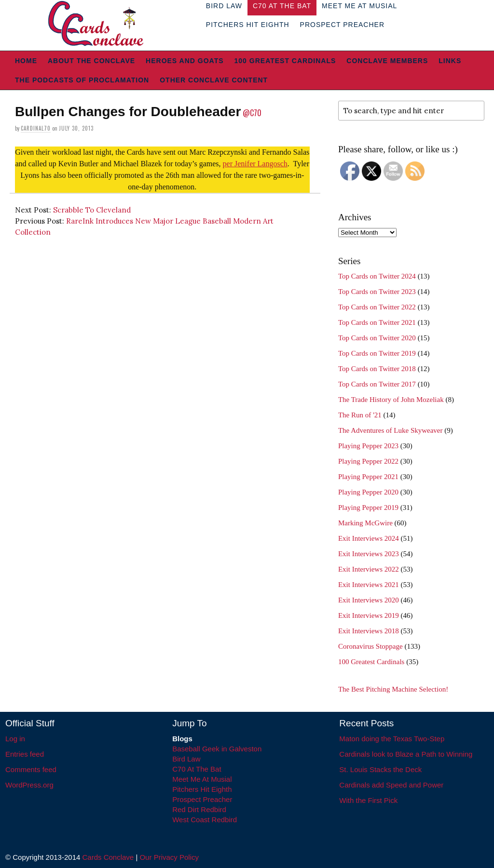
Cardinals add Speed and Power (391, 785)
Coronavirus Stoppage (370, 646)
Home (26, 61)
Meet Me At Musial (202, 779)
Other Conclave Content (214, 80)
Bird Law (186, 759)
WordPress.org (29, 785)
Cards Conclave (108, 857)
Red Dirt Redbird (199, 809)
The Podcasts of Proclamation (82, 80)
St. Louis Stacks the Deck (380, 769)
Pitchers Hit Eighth (248, 25)
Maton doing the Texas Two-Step (392, 739)
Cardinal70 (36, 128)
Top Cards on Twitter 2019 (377, 353)
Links (450, 61)
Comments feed (31, 769)
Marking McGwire (365, 523)
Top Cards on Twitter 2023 (377, 292)
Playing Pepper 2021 (368, 477)
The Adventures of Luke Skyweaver (391, 430)
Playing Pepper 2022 (368, 461)
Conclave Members (387, 61)
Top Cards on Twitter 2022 (377, 307)
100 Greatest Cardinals (285, 61)
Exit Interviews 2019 (369, 615)
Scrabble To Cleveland (92, 210)
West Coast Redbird (205, 820)
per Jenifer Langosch (255, 164)
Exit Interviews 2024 (369, 538)
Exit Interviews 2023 (369, 554)
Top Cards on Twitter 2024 (377, 276)
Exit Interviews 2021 (369, 585)
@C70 (252, 113)
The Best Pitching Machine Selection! (393, 689)
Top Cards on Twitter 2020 (377, 338)
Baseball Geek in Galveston (217, 749)
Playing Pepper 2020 (368, 492)
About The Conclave (91, 61)
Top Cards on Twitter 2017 (377, 384)
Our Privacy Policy (169, 857)
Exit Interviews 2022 (369, 569)
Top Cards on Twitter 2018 (377, 369)
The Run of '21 (360, 415)
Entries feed (25, 754)
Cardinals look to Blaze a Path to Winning (406, 754)
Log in (15, 739)
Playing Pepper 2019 (368, 507)
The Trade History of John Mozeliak (391, 400)
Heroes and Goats (185, 61)
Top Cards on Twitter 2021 (377, 322)
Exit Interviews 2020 (369, 600)
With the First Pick (368, 800)
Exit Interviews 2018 (369, 631)
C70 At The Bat (197, 769)
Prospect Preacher (342, 25)
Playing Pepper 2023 (368, 446)
